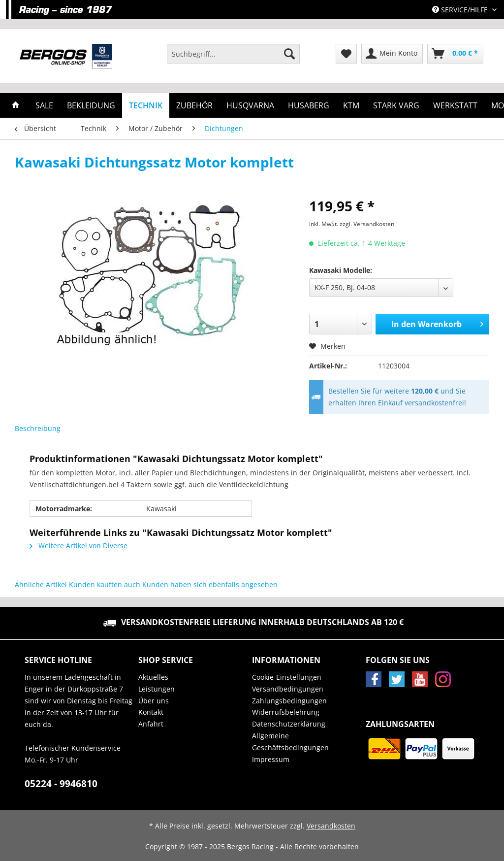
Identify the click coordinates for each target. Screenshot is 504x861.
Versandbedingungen (288, 689)
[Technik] (146, 105)
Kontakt (151, 712)
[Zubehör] (194, 105)
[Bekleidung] (91, 105)
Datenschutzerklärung (289, 724)
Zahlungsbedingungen (289, 701)
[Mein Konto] (392, 54)
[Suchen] (289, 54)
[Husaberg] (309, 105)
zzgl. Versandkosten (367, 224)
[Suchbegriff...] (233, 54)
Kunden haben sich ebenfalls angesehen (210, 584)
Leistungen (157, 689)
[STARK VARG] (396, 105)
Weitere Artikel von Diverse (79, 546)
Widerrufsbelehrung (286, 712)
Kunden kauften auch (105, 584)
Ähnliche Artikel (41, 584)
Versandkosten (331, 826)
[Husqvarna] (250, 105)
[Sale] (44, 105)
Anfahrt (151, 724)
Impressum (271, 759)
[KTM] (351, 105)
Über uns (154, 701)
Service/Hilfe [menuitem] (461, 10)
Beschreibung (38, 428)
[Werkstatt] (455, 105)
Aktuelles (153, 677)
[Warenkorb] (455, 54)
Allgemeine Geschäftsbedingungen (290, 742)
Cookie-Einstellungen (287, 677)
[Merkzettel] (346, 54)
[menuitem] (233, 58)
